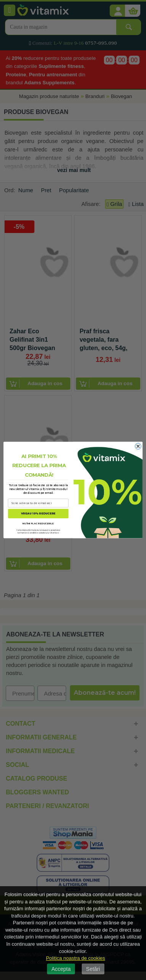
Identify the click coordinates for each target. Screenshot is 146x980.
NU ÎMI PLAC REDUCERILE (38, 523)
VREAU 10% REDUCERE (38, 513)
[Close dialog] (138, 446)
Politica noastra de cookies (75, 958)
